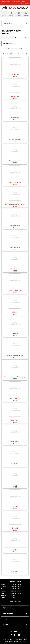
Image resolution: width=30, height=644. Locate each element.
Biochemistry (15, 412)
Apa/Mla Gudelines (15, 131)
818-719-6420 (25, 3)
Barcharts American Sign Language (15, 369)
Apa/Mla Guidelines (15, 153)
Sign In (11, 15)
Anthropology (15, 110)
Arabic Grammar (15, 218)
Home (3, 38)
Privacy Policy (13, 641)
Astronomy (15, 304)
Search (26, 15)
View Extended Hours (15, 601)
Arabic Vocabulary (15, 261)
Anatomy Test (15, 66)
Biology (15, 477)
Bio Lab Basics (15, 390)
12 (23, 54)
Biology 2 (15, 520)
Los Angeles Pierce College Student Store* (13, 2)
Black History (15, 563)
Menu (4, 15)
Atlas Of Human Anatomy (15, 347)
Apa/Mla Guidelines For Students (15, 196)
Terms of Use (22, 641)
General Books (10, 38)
